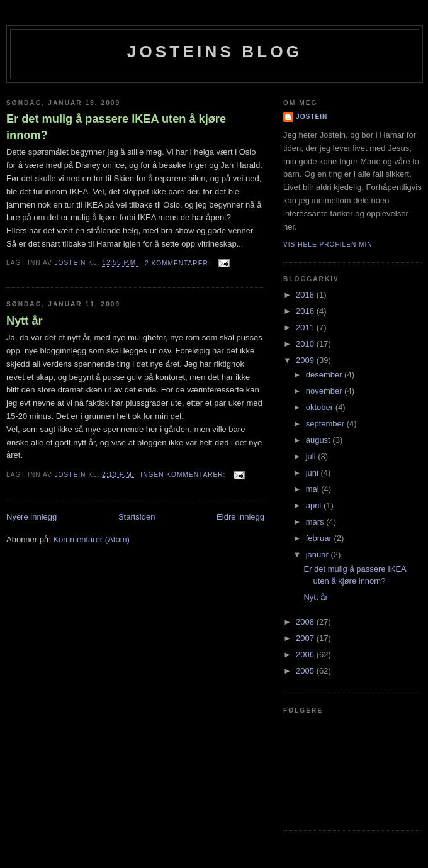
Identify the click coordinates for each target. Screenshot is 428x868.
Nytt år (25, 321)
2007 (306, 638)
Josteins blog (215, 52)
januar (318, 554)
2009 (306, 360)
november (325, 391)
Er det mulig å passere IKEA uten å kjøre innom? (116, 127)
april (315, 505)
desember (325, 375)
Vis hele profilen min (328, 244)
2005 (306, 671)
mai (314, 489)
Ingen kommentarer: (184, 475)
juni (313, 473)
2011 (306, 327)
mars (316, 522)
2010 (306, 344)
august (319, 440)
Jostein (312, 117)
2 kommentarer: (179, 263)
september (326, 424)
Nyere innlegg (31, 517)
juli (312, 456)
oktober (321, 407)
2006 (306, 654)
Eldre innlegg (240, 517)
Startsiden (137, 517)
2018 (306, 295)
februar (320, 538)
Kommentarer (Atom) (91, 539)
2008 (306, 622)
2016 (306, 311)
